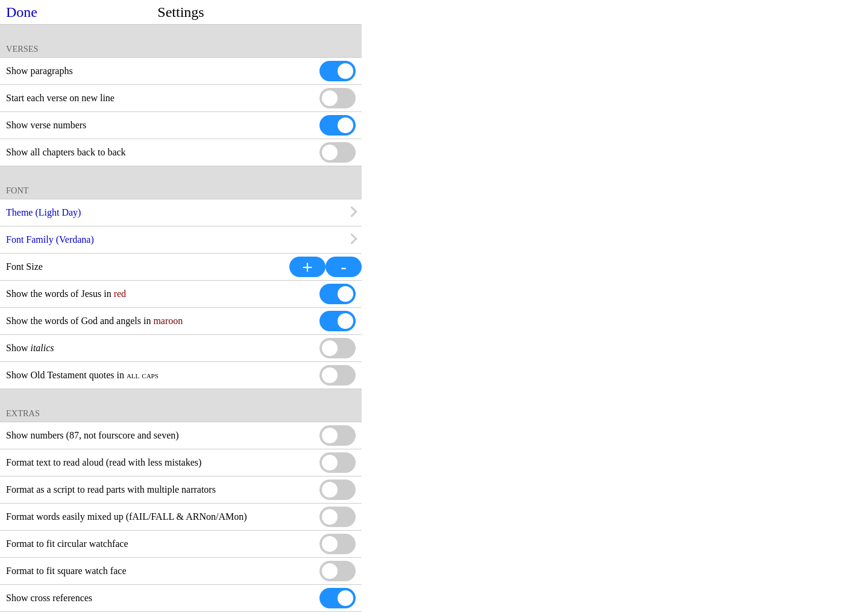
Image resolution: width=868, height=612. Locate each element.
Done (22, 12)
